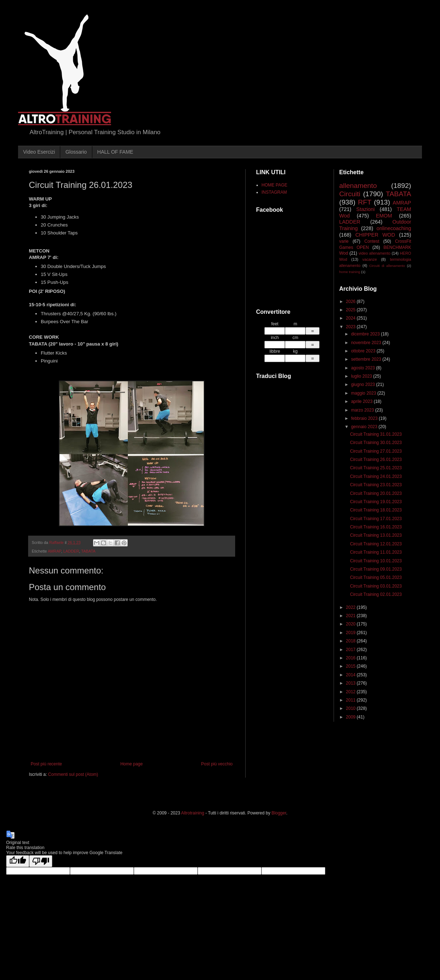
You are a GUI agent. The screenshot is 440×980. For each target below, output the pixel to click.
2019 (351, 633)
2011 (351, 700)
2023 (351, 327)
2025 (351, 310)
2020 (351, 624)
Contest (372, 241)
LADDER (71, 551)
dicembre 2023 (366, 334)
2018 (351, 641)
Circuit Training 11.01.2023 (376, 552)
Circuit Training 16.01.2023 (376, 527)
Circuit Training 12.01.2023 (376, 544)
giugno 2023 (363, 384)
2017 (351, 650)
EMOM (384, 216)
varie (344, 241)
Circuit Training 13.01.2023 (376, 535)
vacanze (370, 259)
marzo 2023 (363, 410)
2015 (351, 666)
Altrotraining (193, 813)
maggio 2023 (364, 393)
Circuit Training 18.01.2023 (376, 510)
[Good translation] (18, 861)
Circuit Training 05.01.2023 (376, 577)
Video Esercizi (39, 152)
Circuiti (350, 194)
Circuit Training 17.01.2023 (376, 519)
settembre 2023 (367, 359)
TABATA (88, 551)
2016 (351, 658)
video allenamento (374, 253)
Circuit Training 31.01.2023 (376, 434)
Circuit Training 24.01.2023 (376, 476)
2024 (351, 318)
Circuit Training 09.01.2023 (376, 569)
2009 (351, 717)
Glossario (76, 152)
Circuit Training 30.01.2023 (376, 443)
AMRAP (54, 551)
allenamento (358, 186)
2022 (351, 607)
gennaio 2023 (365, 427)
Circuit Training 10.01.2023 (376, 561)
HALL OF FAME (115, 152)
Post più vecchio (217, 764)
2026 (351, 302)
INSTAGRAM (274, 192)
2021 (351, 616)
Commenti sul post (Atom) (73, 774)
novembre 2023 (367, 343)
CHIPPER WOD (375, 235)
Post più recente (46, 764)
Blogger (279, 813)
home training (350, 272)
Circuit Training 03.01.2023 (376, 586)
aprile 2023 (362, 401)
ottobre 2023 (364, 351)
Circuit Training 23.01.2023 (376, 485)
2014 (351, 675)
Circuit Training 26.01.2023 (376, 460)
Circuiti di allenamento (387, 266)
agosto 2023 (363, 368)
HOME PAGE (274, 185)
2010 (351, 708)
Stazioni (366, 209)
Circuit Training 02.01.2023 (376, 594)
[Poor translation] (41, 861)
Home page (132, 764)
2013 (351, 683)
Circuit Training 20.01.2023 (376, 493)
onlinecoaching (394, 228)
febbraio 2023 (365, 418)
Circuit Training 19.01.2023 (376, 502)
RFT (364, 202)
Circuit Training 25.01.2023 (376, 468)
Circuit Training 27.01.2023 (376, 451)
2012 (351, 692)
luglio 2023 (362, 376)
